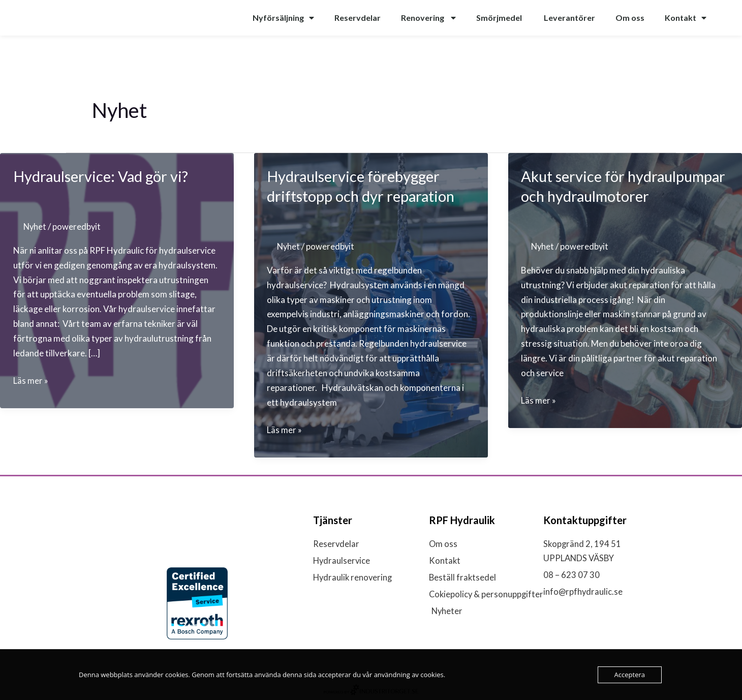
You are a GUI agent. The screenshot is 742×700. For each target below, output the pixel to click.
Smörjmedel (500, 18)
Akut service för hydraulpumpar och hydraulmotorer (586, 196)
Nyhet (35, 226)
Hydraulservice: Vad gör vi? (105, 176)
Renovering (428, 18)
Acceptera (630, 675)
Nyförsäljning (283, 18)
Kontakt (686, 18)
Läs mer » (31, 381)
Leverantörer (569, 18)
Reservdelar (358, 18)
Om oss (630, 18)
